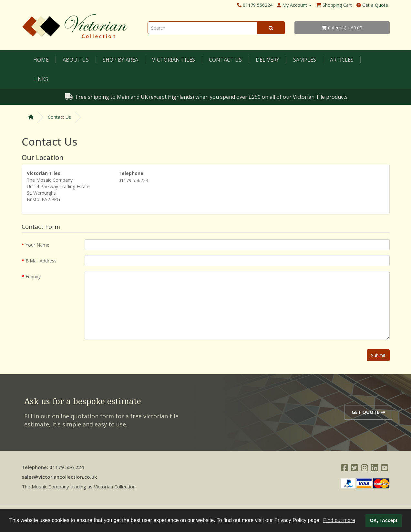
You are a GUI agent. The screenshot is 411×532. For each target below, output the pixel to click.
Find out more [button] (339, 520)
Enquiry (33, 276)
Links (41, 79)
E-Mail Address (41, 261)
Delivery (267, 60)
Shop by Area (120, 60)
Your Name (37, 245)
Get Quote (368, 412)
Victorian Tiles (174, 60)
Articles (342, 60)
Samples (305, 60)
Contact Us (225, 60)
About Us (76, 60)
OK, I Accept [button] (384, 520)
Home (41, 60)
